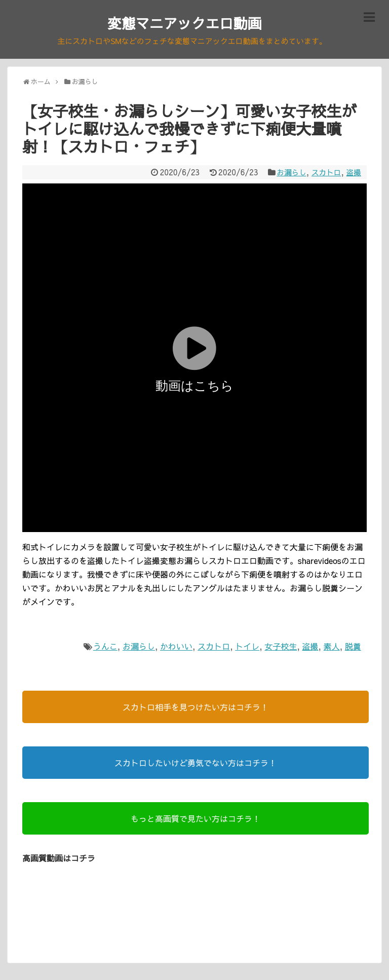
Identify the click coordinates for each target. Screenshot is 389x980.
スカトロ (324, 174)
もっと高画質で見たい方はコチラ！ (196, 820)
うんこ (105, 648)
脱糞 (353, 648)
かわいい (176, 648)
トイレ (247, 648)
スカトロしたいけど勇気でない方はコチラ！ (196, 764)
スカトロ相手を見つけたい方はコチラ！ (196, 708)
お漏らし (286, 174)
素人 (332, 648)
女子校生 (281, 648)
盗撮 (353, 174)
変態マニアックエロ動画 (184, 23)
